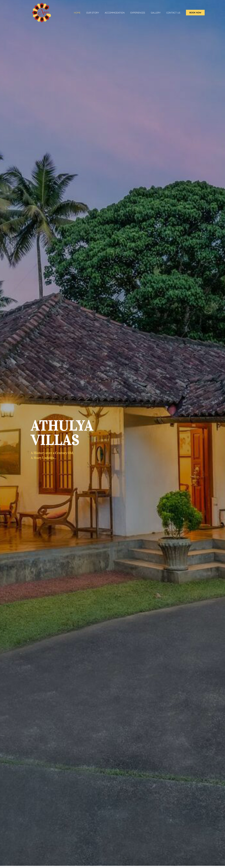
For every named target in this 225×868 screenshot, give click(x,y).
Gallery (156, 13)
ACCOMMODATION (115, 13)
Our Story (93, 13)
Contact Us (173, 13)
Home (77, 13)
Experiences (138, 13)
